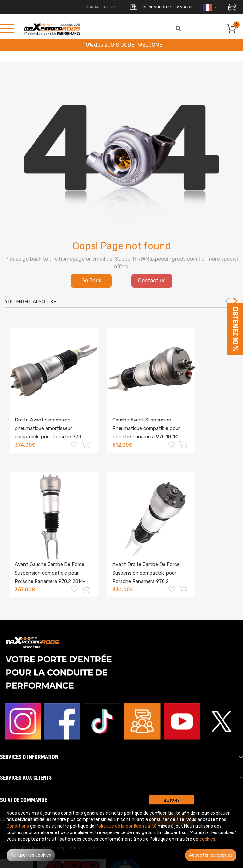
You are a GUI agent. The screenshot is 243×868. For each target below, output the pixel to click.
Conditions (18, 826)
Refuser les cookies (31, 855)
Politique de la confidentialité (126, 826)
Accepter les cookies (211, 855)
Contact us (152, 281)
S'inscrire (186, 7)
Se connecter (157, 7)
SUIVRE (172, 800)
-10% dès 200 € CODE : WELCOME (122, 45)
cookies (207, 839)
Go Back (91, 281)
